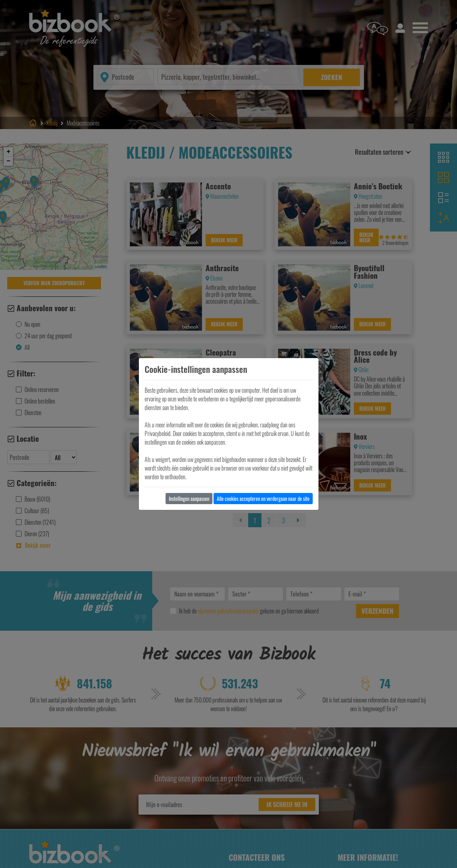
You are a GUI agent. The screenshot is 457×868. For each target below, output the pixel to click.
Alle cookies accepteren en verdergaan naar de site (263, 499)
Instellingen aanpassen (189, 499)
